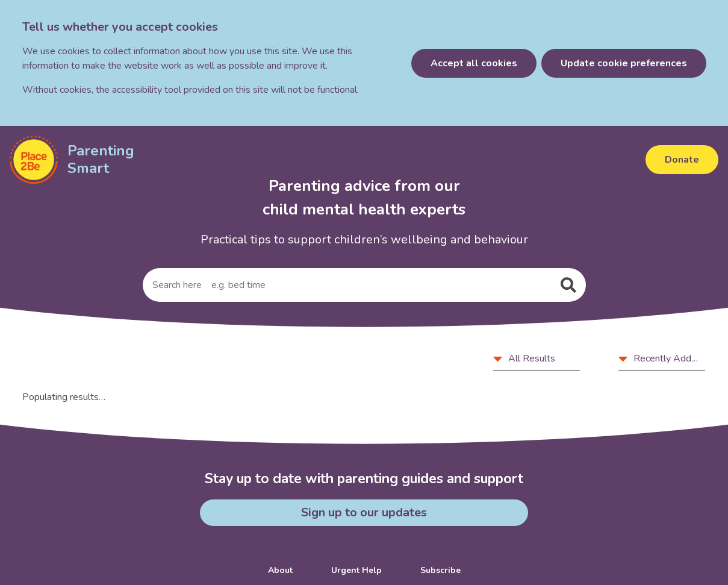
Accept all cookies (474, 63)
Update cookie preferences (624, 63)
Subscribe (440, 570)
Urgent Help (356, 570)
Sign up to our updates (364, 512)
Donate (682, 160)
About (280, 570)
